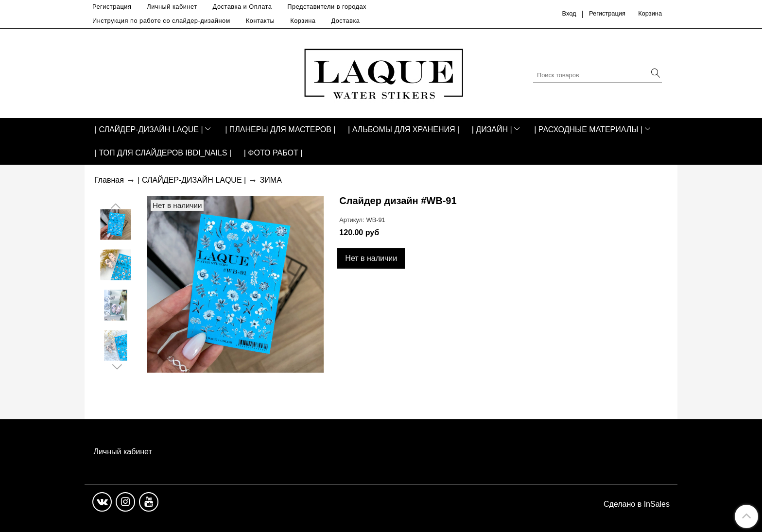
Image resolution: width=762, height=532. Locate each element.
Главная (109, 180)
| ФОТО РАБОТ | (273, 153)
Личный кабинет (172, 7)
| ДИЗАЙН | (492, 129)
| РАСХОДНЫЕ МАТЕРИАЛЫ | (588, 129)
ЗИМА (271, 180)
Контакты (260, 21)
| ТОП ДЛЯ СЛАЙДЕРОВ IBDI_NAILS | (163, 153)
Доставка (345, 21)
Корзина (303, 21)
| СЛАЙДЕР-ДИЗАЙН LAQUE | (149, 129)
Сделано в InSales (637, 504)
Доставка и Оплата (242, 7)
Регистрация (112, 7)
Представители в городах (327, 7)
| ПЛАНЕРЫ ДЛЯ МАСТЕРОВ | (280, 129)
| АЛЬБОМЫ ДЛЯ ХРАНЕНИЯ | (404, 129)
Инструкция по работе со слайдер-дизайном (161, 21)
